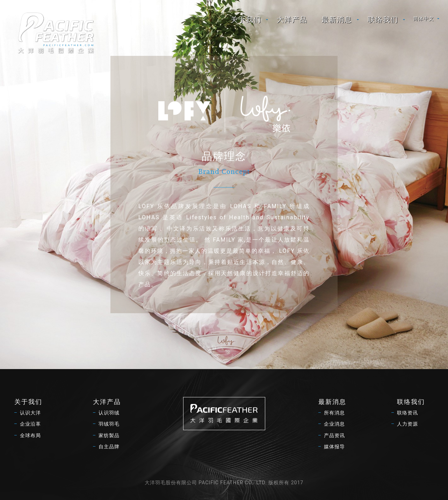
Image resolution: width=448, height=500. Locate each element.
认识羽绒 (109, 413)
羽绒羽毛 (109, 424)
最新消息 (337, 20)
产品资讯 (334, 435)
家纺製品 (109, 435)
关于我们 (246, 20)
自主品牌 (109, 447)
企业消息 (334, 424)
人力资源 (407, 424)
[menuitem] (247, 20)
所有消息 (334, 413)
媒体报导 (334, 447)
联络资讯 (407, 413)
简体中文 (424, 19)
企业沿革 (30, 424)
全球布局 (30, 435)
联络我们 (383, 20)
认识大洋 (30, 413)
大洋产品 (292, 20)
